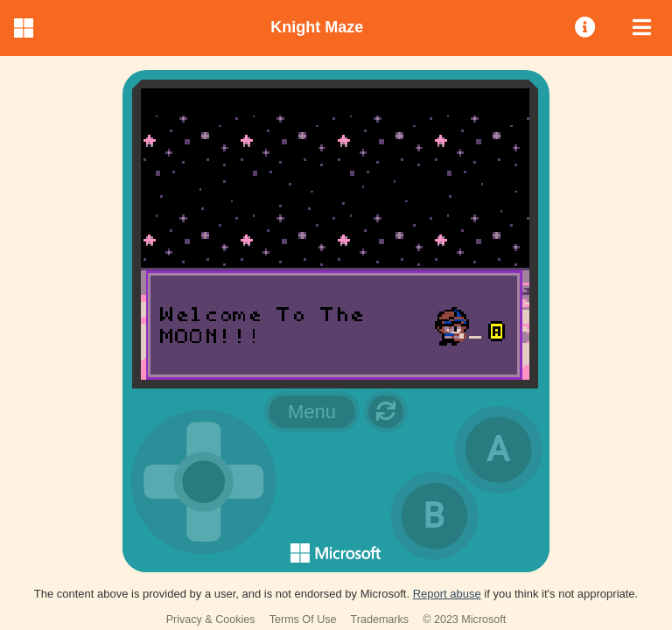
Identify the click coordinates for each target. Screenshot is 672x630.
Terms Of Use (303, 619)
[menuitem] (587, 28)
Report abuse (447, 594)
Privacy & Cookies (211, 619)
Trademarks (380, 619)
